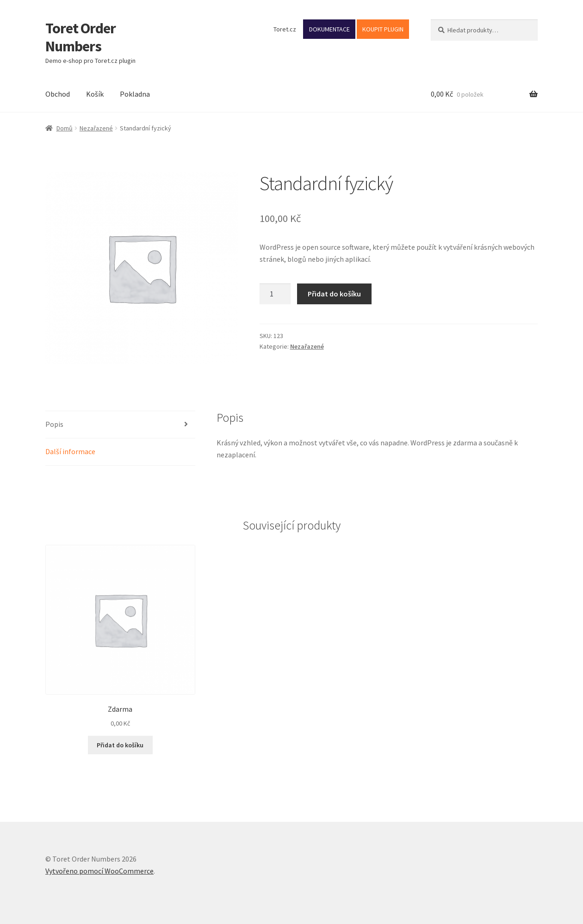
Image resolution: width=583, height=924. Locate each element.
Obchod (58, 94)
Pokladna (135, 94)
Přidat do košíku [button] (120, 745)
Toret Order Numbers (81, 37)
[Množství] (275, 294)
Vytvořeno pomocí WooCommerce (99, 871)
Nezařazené (96, 128)
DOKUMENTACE (329, 29)
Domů (65, 128)
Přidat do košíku (334, 294)
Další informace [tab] (70, 451)
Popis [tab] (54, 424)
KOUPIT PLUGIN (383, 29)
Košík (95, 94)
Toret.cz (285, 29)
